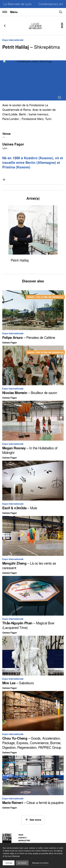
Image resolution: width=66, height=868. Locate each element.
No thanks (22, 863)
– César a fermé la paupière (33, 803)
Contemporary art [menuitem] (51, 4)
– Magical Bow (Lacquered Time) (28, 625)
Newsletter (24, 841)
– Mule (20, 508)
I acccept (9, 863)
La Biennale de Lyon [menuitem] (17, 4)
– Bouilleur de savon (30, 393)
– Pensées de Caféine (29, 338)
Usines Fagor (13, 144)
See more (33, 820)
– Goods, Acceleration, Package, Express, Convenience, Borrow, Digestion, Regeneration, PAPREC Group (32, 743)
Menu (10, 12)
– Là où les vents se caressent (29, 566)
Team (21, 835)
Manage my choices (40, 863)
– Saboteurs (18, 683)
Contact (22, 838)
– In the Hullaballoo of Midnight (30, 450)
